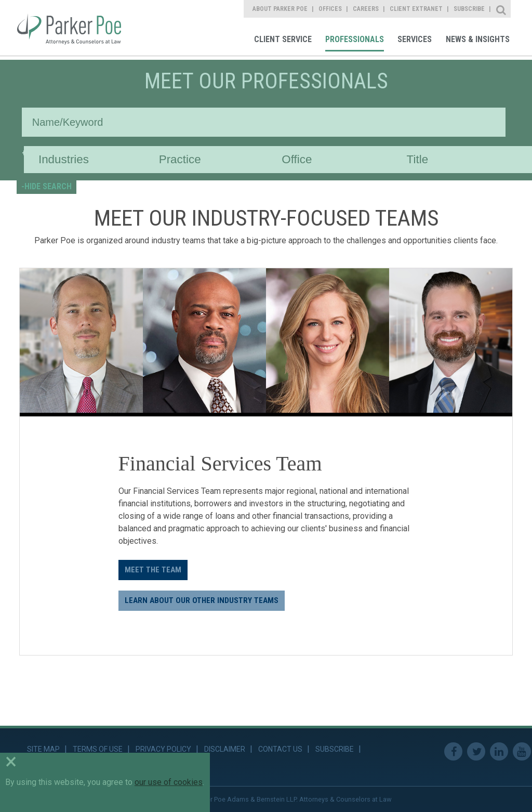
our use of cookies (169, 782)
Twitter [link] (476, 751)
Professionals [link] (355, 39)
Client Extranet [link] (416, 9)
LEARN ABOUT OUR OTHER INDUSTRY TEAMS (202, 600)
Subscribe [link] (469, 9)
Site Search (502, 9)
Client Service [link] (283, 39)
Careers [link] (366, 9)
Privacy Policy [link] (163, 749)
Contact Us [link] (280, 749)
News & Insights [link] (478, 39)
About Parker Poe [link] (280, 9)
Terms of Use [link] (98, 749)
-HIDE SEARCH (46, 186)
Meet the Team (153, 570)
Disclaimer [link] (225, 749)
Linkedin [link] (499, 751)
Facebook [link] (453, 751)
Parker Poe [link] (76, 28)
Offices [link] (330, 9)
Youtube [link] (522, 751)
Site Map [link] (43, 749)
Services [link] (415, 39)
